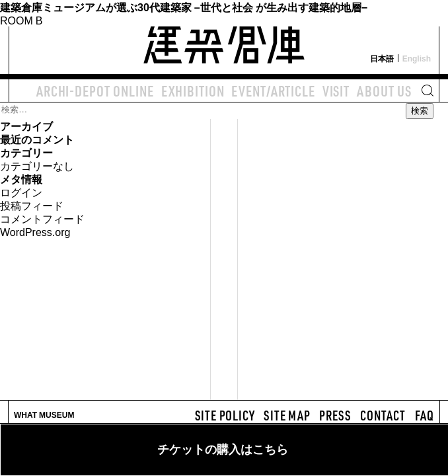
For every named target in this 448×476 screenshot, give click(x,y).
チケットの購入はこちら (223, 450)
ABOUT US (384, 91)
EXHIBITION (193, 91)
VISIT (336, 91)
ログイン (21, 192)
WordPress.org (35, 231)
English (417, 58)
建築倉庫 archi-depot (224, 37)
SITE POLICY (225, 415)
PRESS (335, 415)
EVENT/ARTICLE (273, 91)
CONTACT (383, 415)
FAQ (425, 415)
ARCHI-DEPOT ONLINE (95, 91)
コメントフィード (42, 218)
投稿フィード (32, 205)
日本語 (382, 58)
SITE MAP (287, 415)
